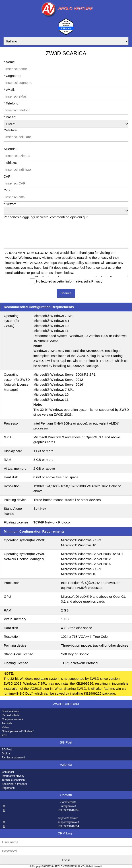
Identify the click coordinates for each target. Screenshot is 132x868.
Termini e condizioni (13, 780)
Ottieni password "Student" (18, 731)
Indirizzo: (10, 163)
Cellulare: (11, 130)
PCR (5, 735)
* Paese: (10, 117)
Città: (7, 190)
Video (5, 727)
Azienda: (10, 149)
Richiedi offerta (11, 715)
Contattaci (8, 772)
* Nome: (10, 62)
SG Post (7, 750)
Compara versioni (12, 719)
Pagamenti (8, 788)
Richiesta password (13, 758)
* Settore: (11, 204)
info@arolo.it (68, 806)
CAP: (7, 176)
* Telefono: (11, 103)
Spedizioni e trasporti (14, 784)
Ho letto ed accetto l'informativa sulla (69, 281)
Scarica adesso (11, 711)
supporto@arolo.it (68, 822)
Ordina (6, 754)
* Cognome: (12, 76)
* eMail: (9, 89)
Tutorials (7, 723)
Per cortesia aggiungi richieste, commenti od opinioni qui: (46, 217)
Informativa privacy (13, 776)
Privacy (97, 281)
